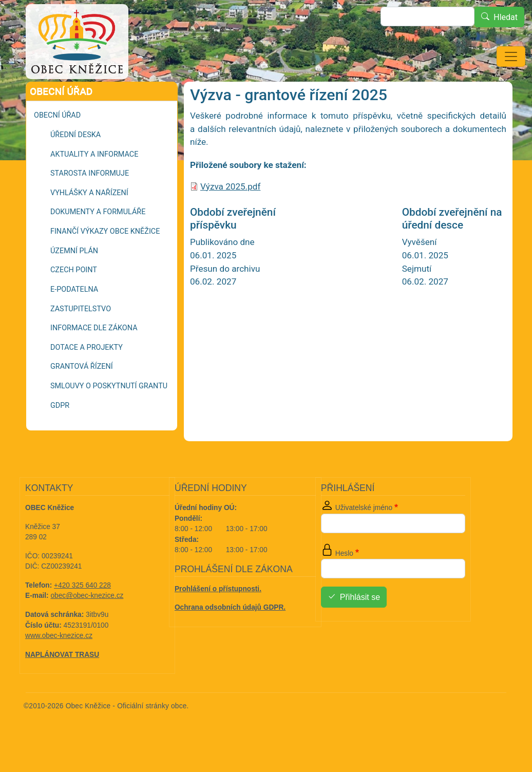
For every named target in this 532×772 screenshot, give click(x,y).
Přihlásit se (360, 626)
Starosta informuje (90, 202)
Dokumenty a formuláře (98, 241)
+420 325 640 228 (82, 614)
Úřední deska (75, 164)
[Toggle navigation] (511, 57)
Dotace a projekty (87, 376)
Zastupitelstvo (81, 338)
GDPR (60, 434)
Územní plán (74, 280)
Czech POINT (74, 299)
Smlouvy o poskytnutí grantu (109, 415)
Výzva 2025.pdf (230, 215)
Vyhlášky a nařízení (89, 222)
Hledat (506, 17)
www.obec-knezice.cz (59, 664)
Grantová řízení (99, 95)
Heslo (344, 582)
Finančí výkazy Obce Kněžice (105, 260)
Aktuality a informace (94, 183)
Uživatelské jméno (364, 536)
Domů (49, 96)
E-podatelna (74, 318)
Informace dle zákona (94, 357)
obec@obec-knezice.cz (87, 624)
